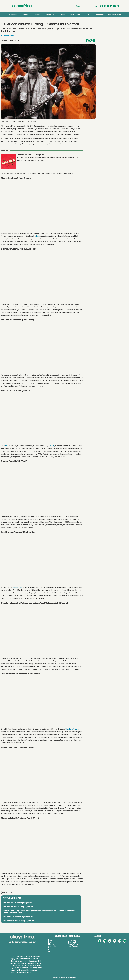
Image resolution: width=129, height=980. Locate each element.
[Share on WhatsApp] (94, 41)
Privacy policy (73, 942)
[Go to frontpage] (22, 6)
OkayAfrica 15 (13, 15)
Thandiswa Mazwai (72, 729)
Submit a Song (73, 944)
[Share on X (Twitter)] (91, 41)
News (25, 15)
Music (37, 15)
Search (74, 4)
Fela (7, 446)
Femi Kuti (51, 446)
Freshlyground (18, 588)
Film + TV (50, 15)
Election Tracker (115, 15)
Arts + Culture (75, 15)
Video (63, 15)
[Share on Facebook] (87, 41)
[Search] (96, 6)
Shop (90, 15)
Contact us (72, 940)
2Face (38, 236)
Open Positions (73, 946)
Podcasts (100, 15)
